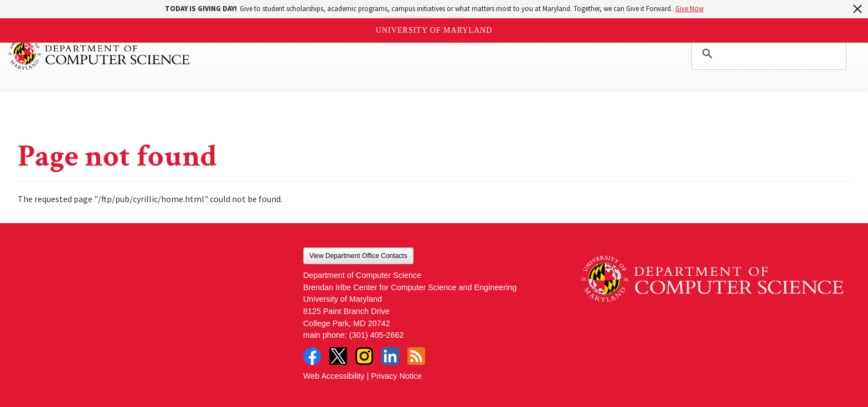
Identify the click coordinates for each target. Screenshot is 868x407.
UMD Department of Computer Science (100, 54)
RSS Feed (416, 356)
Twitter (338, 356)
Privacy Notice (396, 376)
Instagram (364, 356)
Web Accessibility (334, 376)
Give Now (689, 9)
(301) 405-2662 (376, 335)
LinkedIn (390, 356)
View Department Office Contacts (358, 256)
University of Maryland (434, 30)
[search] (767, 54)
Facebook (312, 356)
